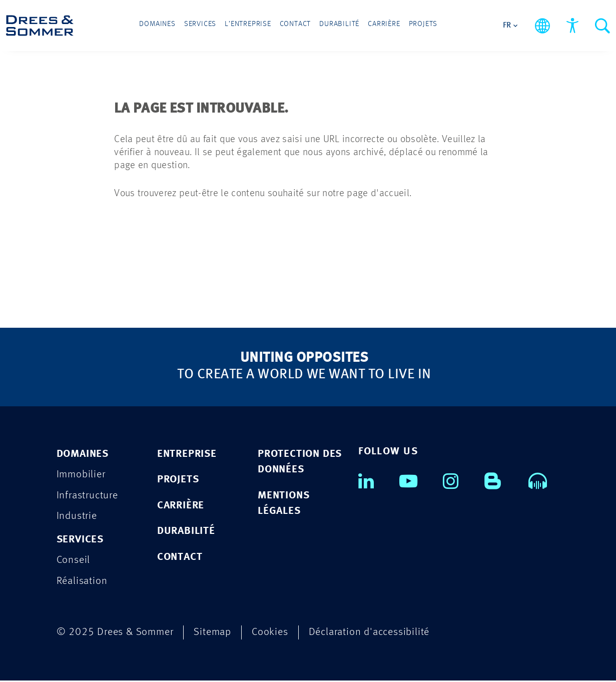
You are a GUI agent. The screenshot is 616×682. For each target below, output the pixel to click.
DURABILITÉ (186, 532)
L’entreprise (255, 26)
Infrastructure (87, 496)
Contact (296, 26)
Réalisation (82, 583)
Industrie (77, 517)
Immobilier (81, 475)
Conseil (74, 562)
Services (214, 26)
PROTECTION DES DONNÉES (300, 462)
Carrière (371, 26)
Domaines (177, 26)
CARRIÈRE (181, 506)
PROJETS (178, 480)
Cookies (270, 634)
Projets (404, 26)
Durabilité (333, 26)
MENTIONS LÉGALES (283, 504)
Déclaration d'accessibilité (369, 634)
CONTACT (180, 558)
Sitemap (212, 634)
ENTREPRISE (187, 454)
